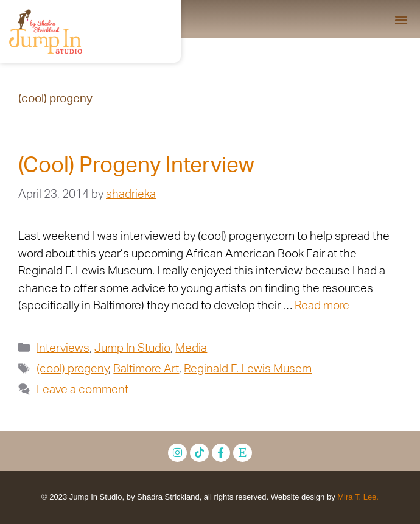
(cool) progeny (72, 369)
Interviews (63, 348)
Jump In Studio (132, 348)
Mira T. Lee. (358, 497)
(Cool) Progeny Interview (136, 166)
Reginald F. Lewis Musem (248, 369)
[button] (401, 19)
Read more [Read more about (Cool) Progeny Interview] (322, 306)
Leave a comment (82, 390)
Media (191, 348)
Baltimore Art (146, 369)
